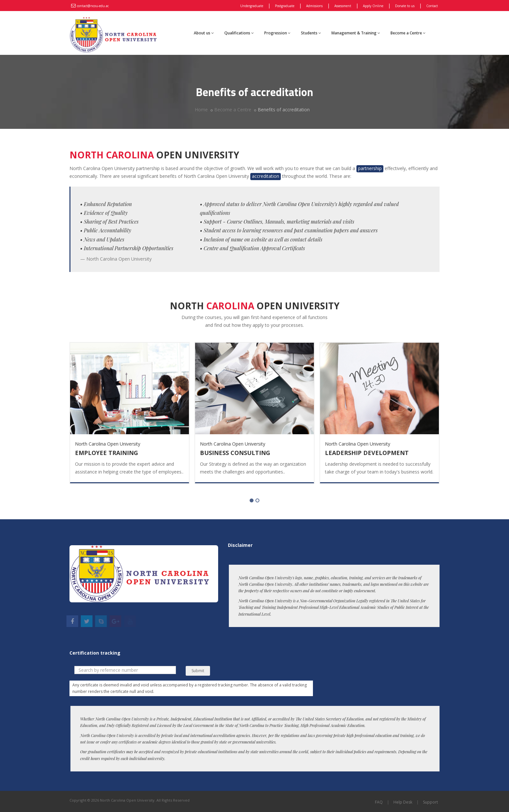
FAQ (379, 802)
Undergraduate (252, 6)
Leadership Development (367, 453)
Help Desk (403, 802)
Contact (432, 6)
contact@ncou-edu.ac (93, 6)
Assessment (343, 6)
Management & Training (356, 33)
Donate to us (405, 6)
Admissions (314, 6)
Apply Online (373, 6)
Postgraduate (285, 6)
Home (201, 110)
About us (204, 33)
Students (311, 33)
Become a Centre (408, 33)
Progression (277, 33)
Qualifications (239, 33)
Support (430, 802)
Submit (198, 671)
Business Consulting (235, 453)
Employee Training (106, 453)
